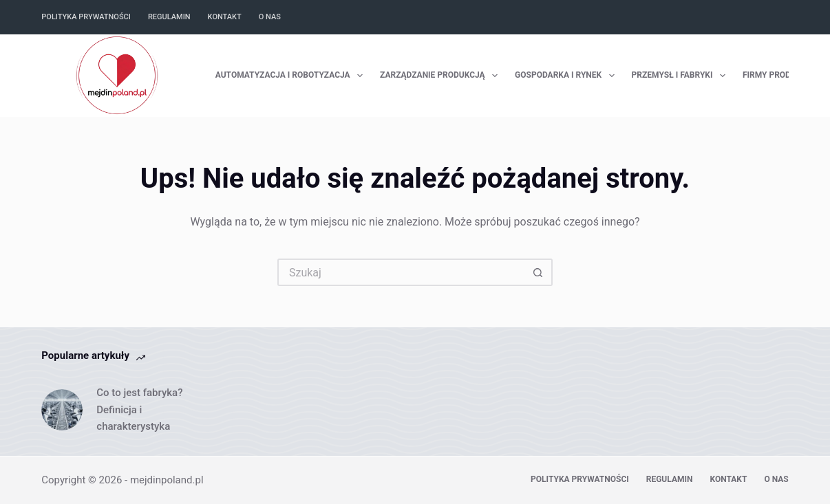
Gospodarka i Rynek (567, 76)
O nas (270, 17)
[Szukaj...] (401, 272)
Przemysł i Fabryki (681, 76)
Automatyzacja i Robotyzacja (292, 76)
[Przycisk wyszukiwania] (539, 272)
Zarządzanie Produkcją (441, 76)
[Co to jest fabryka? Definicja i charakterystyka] (62, 410)
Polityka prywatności (86, 17)
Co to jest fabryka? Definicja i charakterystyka (139, 410)
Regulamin (169, 17)
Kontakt (225, 17)
